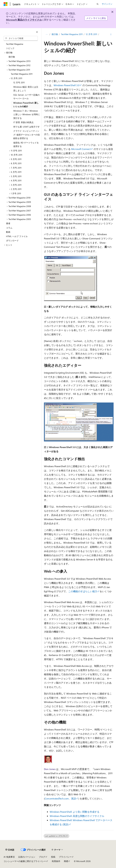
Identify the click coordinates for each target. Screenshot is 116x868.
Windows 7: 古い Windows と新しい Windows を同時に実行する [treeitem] (27, 114)
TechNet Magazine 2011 (72, 34)
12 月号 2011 (91, 34)
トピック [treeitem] (10, 48)
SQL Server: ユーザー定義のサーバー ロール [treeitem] (26, 97)
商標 (66, 861)
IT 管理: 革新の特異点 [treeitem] (23, 122)
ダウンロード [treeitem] (12, 240)
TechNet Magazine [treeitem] (15, 44)
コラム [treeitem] (9, 228)
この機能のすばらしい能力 (83, 591)
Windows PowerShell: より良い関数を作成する (75, 812)
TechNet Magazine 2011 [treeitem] (22, 74)
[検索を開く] (98, 4)
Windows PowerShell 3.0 (67, 85)
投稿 (53, 857)
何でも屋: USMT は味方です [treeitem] (27, 127)
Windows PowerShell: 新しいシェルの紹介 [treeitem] (26, 105)
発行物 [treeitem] (12, 57)
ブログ (42, 857)
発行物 (55, 34)
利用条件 (56, 861)
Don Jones (50, 769)
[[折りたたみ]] (37, 32)
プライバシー (65, 857)
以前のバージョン (27, 857)
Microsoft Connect (81, 149)
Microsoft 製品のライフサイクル (24, 20)
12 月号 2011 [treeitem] (19, 82)
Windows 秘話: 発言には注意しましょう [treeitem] (26, 89)
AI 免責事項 (9, 857)
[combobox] (21, 38)
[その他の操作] (111, 34)
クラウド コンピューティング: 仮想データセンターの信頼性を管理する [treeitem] (27, 135)
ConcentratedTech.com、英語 (60, 798)
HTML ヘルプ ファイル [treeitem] (17, 236)
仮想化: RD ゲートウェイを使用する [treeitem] (26, 144)
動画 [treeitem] (8, 232)
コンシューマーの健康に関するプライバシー (25, 861)
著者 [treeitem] (8, 223)
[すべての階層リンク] (47, 34)
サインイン (107, 4)
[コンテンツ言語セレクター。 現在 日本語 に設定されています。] (10, 850)
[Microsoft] (6, 4)
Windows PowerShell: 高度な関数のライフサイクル (77, 816)
